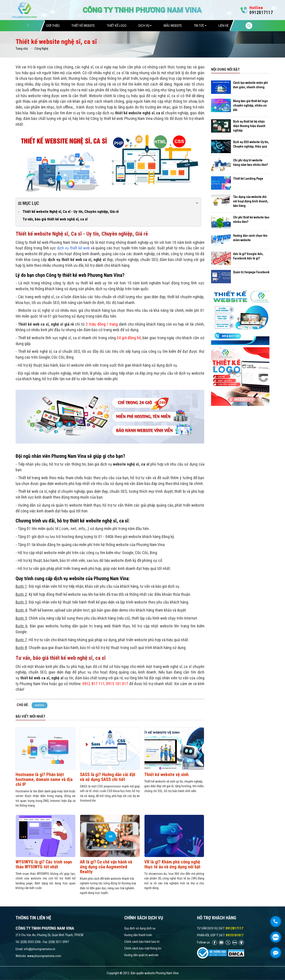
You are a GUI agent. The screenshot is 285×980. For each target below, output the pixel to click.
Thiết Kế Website (83, 26)
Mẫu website (173, 26)
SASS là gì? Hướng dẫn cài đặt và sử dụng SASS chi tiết (108, 777)
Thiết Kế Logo (117, 26)
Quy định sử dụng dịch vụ (140, 928)
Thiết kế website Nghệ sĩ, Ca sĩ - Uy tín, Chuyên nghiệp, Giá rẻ (71, 212)
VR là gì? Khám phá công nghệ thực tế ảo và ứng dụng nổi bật (172, 864)
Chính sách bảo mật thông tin (143, 948)
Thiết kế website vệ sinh (166, 775)
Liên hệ (223, 26)
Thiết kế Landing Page (248, 179)
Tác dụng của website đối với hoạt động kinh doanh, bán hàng (251, 201)
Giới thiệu (53, 26)
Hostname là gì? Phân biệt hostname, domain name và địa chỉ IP (44, 779)
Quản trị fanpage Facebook (251, 272)
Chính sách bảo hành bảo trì (142, 942)
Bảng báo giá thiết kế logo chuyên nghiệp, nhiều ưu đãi (250, 105)
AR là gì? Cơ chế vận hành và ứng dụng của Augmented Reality (106, 867)
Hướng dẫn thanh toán (138, 935)
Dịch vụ (145, 26)
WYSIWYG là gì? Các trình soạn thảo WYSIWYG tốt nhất (44, 864)
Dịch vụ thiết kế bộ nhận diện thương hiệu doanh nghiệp (249, 126)
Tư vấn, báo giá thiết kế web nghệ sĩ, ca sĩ (55, 219)
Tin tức (200, 26)
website (40, 705)
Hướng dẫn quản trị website (141, 955)
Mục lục (108, 203)
